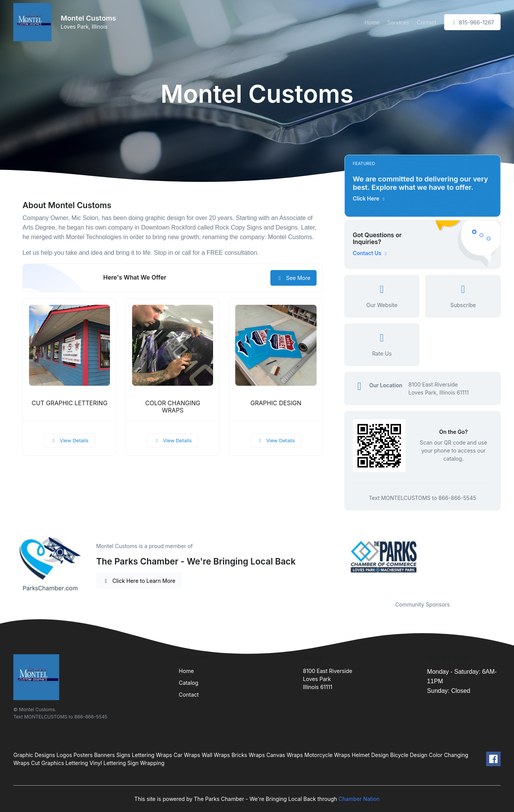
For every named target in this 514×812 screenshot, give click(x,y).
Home (372, 22)
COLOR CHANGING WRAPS (173, 407)
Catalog (188, 683)
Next (506, 557)
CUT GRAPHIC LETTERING (70, 403)
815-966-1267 (472, 22)
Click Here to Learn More (139, 581)
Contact (427, 22)
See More (293, 278)
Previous (339, 557)
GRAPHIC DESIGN (276, 403)
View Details (70, 440)
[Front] (34, 22)
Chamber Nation (359, 799)
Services (398, 22)
